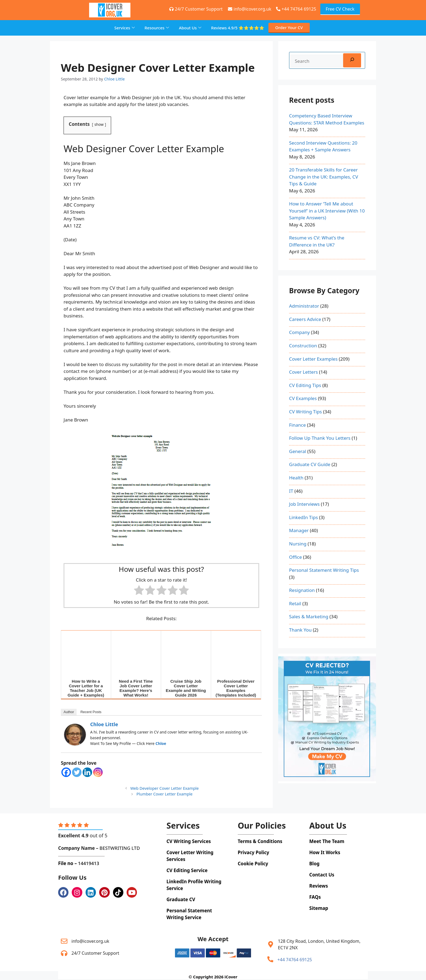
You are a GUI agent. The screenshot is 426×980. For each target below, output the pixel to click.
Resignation (302, 590)
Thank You (300, 630)
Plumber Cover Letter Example (164, 794)
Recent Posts (91, 712)
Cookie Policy (253, 864)
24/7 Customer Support (95, 953)
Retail (295, 603)
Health (296, 478)
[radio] (139, 591)
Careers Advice (305, 319)
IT (291, 491)
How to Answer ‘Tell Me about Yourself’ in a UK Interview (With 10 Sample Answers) (327, 211)
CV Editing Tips (305, 385)
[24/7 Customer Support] (64, 953)
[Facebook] (66, 772)
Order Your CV (289, 27)
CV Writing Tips (306, 412)
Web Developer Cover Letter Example (165, 788)
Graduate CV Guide (310, 464)
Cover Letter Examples (313, 359)
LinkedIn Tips (303, 517)
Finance (297, 425)
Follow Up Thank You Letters (320, 438)
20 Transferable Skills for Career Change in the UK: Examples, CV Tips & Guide (324, 177)
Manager (299, 530)
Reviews (238, 28)
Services (125, 28)
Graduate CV (181, 899)
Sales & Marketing (309, 617)
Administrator (304, 306)
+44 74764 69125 (296, 9)
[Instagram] (98, 772)
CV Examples (303, 398)
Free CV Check (340, 9)
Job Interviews (304, 504)
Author (69, 712)
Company (299, 332)
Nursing (298, 544)
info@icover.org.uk (90, 941)
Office (295, 557)
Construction (303, 346)
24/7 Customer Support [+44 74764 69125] (196, 9)
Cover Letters (303, 372)
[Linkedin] (87, 772)
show (99, 124)
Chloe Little (104, 724)
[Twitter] (77, 772)
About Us (190, 28)
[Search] (352, 60)
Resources (157, 28)
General (298, 451)
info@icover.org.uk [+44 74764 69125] (250, 9)
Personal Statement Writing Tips (324, 570)
